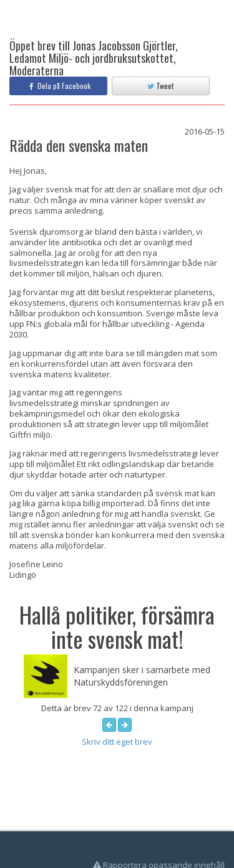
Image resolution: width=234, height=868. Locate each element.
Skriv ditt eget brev (117, 742)
